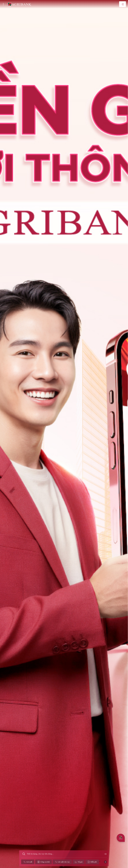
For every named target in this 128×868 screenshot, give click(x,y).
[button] (100, 865)
